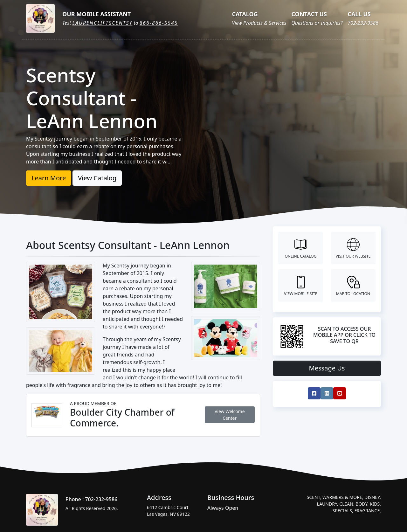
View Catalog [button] (97, 178)
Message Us (327, 368)
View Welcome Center (230, 415)
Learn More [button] (49, 178)
